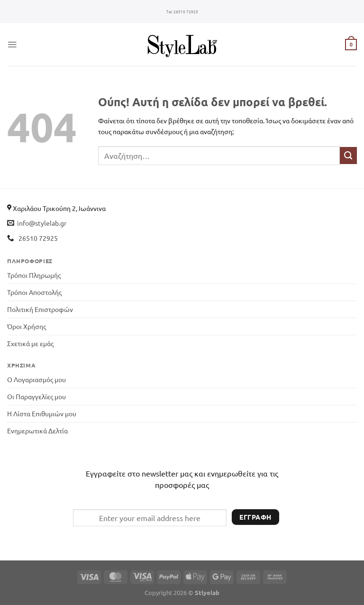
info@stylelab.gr (42, 223)
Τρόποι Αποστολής (34, 292)
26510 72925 (182, 12)
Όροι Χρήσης (27, 326)
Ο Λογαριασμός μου (36, 379)
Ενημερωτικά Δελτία (37, 431)
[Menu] (12, 45)
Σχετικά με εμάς (30, 343)
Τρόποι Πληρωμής (34, 275)
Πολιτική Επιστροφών (40, 309)
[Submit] (348, 156)
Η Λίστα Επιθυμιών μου (42, 413)
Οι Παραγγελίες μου (36, 396)
